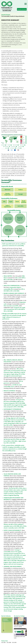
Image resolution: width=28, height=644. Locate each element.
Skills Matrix (8, 190)
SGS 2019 (14, 642)
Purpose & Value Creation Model (8, 219)
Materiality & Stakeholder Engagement (20, 219)
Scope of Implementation (8, 206)
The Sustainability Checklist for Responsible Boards (13, 16)
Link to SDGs (21, 206)
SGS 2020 (9, 642)
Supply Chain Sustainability (8, 230)
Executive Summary (22, 9)
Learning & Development (20, 230)
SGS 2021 (3, 642)
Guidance (20, 190)
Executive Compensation (8, 194)
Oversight (21, 194)
